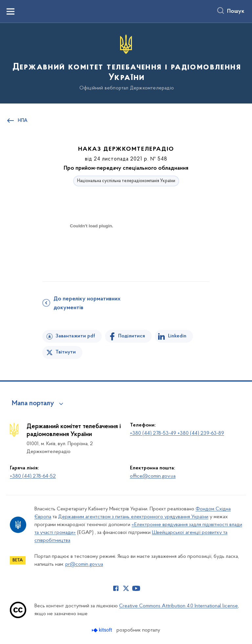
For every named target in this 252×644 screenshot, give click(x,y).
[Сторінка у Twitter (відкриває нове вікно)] (126, 588)
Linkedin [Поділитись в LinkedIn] (177, 336)
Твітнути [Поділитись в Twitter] (66, 352)
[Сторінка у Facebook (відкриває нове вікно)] (116, 588)
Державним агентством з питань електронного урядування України (133, 517)
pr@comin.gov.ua (84, 564)
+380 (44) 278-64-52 (33, 476)
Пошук (236, 11)
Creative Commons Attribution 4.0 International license (178, 606)
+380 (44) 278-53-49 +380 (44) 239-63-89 (177, 433)
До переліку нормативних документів (87, 303)
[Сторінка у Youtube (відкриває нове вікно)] (136, 588)
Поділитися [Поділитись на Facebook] (132, 336)
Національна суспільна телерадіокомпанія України (126, 181)
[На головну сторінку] (126, 63)
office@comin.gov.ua (153, 476)
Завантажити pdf (75, 336)
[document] (92, 249)
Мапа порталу (33, 404)
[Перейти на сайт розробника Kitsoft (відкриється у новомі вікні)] (103, 630)
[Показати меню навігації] (10, 11)
